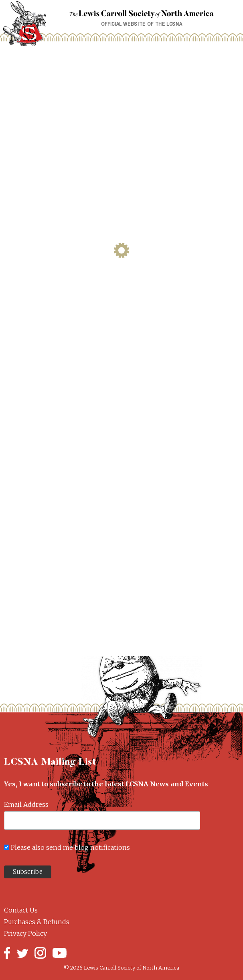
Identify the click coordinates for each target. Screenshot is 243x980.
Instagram (40, 953)
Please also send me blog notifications (70, 847)
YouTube (60, 953)
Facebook (7, 953)
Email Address (26, 804)
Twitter (22, 953)
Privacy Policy (25, 933)
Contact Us (21, 910)
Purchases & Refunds (37, 922)
